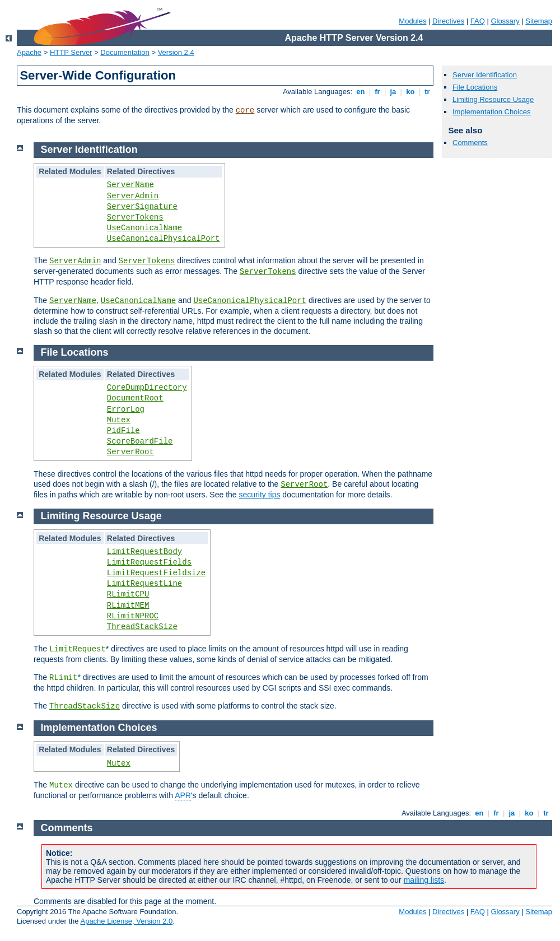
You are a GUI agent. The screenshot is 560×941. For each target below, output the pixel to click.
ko (410, 92)
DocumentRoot (135, 398)
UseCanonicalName (144, 228)
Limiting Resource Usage (493, 99)
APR (183, 795)
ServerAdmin (133, 196)
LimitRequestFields (149, 562)
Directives (448, 21)
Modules (412, 21)
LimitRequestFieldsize (156, 573)
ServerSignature (142, 207)
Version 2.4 (176, 52)
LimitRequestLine (144, 584)
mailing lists (424, 880)
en (361, 92)
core (245, 110)
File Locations (475, 87)
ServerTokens (135, 217)
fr (378, 92)
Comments (470, 143)
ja (393, 92)
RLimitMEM (128, 605)
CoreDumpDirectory (147, 388)
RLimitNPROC (133, 616)
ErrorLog (126, 409)
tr (428, 92)
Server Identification (485, 75)
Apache (29, 52)
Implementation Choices (491, 112)
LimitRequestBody (144, 552)
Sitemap (539, 21)
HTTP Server (71, 52)
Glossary (505, 21)
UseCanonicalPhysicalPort (164, 239)
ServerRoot (130, 452)
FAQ (478, 21)
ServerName (130, 185)
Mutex (119, 420)
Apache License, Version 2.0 (126, 921)
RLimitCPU (128, 594)
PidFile (123, 431)
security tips (260, 495)
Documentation (125, 52)
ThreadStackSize (142, 627)
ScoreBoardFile (140, 441)
